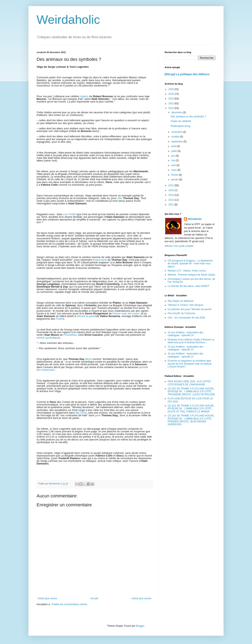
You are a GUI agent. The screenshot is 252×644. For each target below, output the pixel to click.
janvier (175, 180)
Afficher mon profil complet (179, 246)
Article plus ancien (142, 598)
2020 (172, 190)
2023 (172, 104)
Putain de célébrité (181, 121)
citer (120, 198)
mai (174, 160)
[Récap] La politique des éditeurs (187, 74)
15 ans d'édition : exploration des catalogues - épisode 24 (185, 334)
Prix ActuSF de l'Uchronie (181, 313)
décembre (177, 112)
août (174, 146)
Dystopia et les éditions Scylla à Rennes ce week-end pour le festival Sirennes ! (191, 341)
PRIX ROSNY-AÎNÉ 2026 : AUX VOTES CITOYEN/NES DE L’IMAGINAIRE (189, 383)
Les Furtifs (70, 214)
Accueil (94, 598)
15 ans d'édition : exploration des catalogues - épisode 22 (185, 355)
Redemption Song (180, 126)
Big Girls (80, 413)
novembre (177, 132)
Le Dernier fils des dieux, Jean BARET (188, 286)
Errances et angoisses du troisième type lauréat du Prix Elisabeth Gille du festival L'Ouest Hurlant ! (190, 364)
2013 (172, 200)
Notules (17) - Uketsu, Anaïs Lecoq (187, 271)
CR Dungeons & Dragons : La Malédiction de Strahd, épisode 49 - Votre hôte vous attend (190, 264)
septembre (177, 142)
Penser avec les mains (126, 313)
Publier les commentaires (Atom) (70, 604)
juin (174, 156)
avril (174, 165)
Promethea (70, 335)
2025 (172, 94)
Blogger (140, 626)
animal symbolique (48, 338)
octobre (176, 137)
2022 (172, 108)
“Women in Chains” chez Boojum (185, 305)
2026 (172, 89)
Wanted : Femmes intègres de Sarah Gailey (191, 275)
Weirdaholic (68, 20)
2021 (172, 185)
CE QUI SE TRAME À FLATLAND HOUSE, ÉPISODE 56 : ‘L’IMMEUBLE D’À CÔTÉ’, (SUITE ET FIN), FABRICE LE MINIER (191, 409)
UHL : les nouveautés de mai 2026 (186, 318)
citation (84, 96)
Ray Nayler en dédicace (181, 301)
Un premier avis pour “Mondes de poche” (190, 309)
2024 (172, 99)
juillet (174, 151)
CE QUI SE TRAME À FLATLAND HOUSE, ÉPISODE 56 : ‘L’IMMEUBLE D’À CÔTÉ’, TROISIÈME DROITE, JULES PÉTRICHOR (191, 392)
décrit (88, 359)
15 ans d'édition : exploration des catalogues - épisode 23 (185, 348)
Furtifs (60, 319)
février (175, 175)
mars (174, 170)
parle (98, 415)
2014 (172, 195)
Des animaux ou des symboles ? (188, 117)
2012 (172, 205)
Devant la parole (86, 316)
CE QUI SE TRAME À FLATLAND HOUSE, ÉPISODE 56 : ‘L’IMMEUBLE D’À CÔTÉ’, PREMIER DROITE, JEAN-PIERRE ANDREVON (191, 420)
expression (100, 260)
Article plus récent (47, 598)
